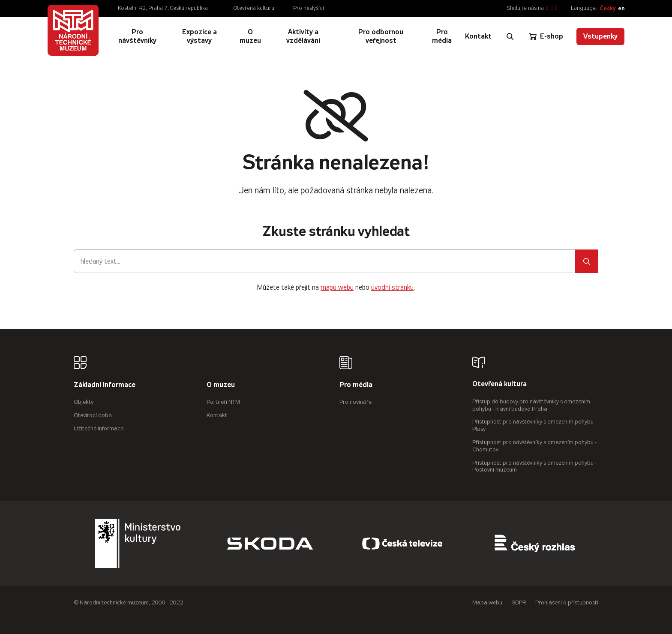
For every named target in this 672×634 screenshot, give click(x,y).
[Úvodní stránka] (73, 30)
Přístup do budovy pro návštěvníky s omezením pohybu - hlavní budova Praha (531, 405)
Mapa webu (487, 602)
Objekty (84, 402)
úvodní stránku (392, 287)
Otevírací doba (93, 415)
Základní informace (105, 385)
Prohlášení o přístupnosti (567, 602)
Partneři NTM (223, 402)
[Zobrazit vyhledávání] (510, 36)
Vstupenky (600, 36)
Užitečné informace (99, 428)
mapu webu (337, 287)
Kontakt (217, 415)
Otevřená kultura (254, 8)
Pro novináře (355, 402)
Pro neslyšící (309, 8)
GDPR (519, 602)
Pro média (356, 385)
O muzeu (221, 385)
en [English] (621, 8)
